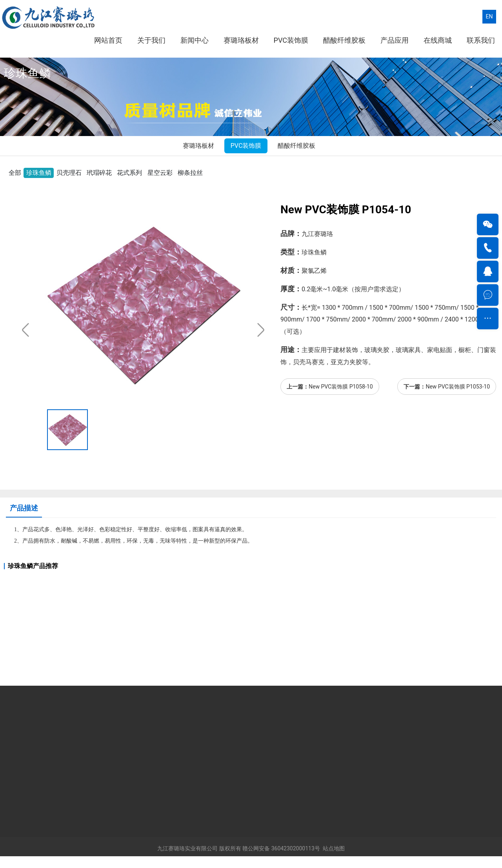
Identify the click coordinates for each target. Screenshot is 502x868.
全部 (15, 173)
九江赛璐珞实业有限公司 (187, 848)
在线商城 (438, 40)
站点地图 (334, 848)
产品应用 (395, 40)
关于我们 (151, 40)
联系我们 (481, 40)
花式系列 (129, 173)
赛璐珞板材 (241, 40)
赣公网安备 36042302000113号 (281, 848)
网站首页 (108, 40)
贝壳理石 (69, 173)
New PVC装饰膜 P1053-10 (458, 387)
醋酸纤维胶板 (344, 40)
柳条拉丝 (190, 173)
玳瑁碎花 (99, 173)
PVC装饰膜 (291, 40)
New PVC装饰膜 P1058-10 (341, 387)
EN (489, 16)
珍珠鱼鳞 (39, 173)
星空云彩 (160, 173)
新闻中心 (195, 40)
